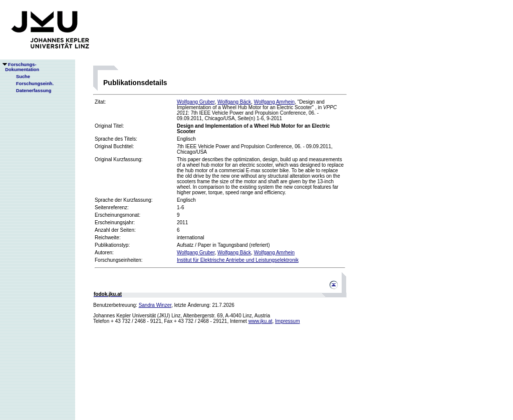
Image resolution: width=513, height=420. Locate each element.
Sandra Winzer (155, 305)
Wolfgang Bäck (234, 102)
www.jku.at (261, 321)
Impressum (287, 321)
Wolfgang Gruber (196, 102)
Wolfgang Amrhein (275, 102)
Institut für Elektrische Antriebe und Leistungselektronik (238, 260)
